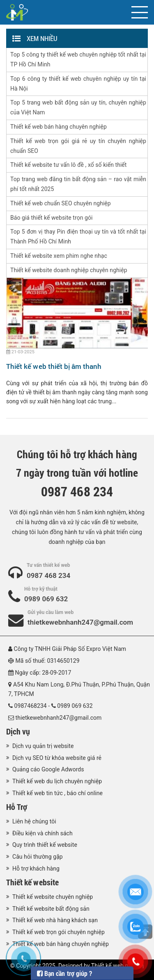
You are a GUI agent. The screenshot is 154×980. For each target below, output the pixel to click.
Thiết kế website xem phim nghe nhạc (59, 256)
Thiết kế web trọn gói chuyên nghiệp (59, 932)
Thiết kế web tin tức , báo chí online (57, 793)
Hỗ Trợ (17, 807)
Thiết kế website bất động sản (51, 909)
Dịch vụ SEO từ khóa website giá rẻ (57, 758)
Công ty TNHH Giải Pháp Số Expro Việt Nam (70, 649)
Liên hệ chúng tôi (34, 821)
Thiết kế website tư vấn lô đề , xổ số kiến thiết (68, 165)
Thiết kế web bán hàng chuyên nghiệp (59, 127)
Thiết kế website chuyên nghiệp (53, 897)
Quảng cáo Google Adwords (48, 769)
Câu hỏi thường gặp (38, 857)
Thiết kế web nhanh (116, 966)
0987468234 (31, 706)
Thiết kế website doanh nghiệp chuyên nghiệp (69, 270)
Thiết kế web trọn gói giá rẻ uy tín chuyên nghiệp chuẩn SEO (78, 146)
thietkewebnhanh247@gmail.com (80, 622)
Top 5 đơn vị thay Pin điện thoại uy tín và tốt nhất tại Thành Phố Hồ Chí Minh (78, 236)
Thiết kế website (32, 882)
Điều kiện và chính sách (43, 833)
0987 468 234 (48, 575)
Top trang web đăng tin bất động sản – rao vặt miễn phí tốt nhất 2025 (78, 184)
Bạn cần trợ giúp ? (64, 973)
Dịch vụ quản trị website (43, 746)
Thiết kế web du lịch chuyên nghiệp (57, 781)
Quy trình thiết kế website (45, 845)
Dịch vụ (18, 731)
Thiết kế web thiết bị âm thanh (54, 366)
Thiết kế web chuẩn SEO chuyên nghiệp (61, 203)
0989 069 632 (46, 599)
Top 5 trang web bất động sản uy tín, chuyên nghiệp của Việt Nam (78, 107)
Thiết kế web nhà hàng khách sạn (55, 920)
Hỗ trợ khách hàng (36, 869)
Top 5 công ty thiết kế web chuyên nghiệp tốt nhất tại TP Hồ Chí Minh (78, 59)
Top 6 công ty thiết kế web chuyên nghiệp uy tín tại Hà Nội (78, 84)
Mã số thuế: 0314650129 (48, 661)
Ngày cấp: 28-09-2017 (43, 673)
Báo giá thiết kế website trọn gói (51, 218)
